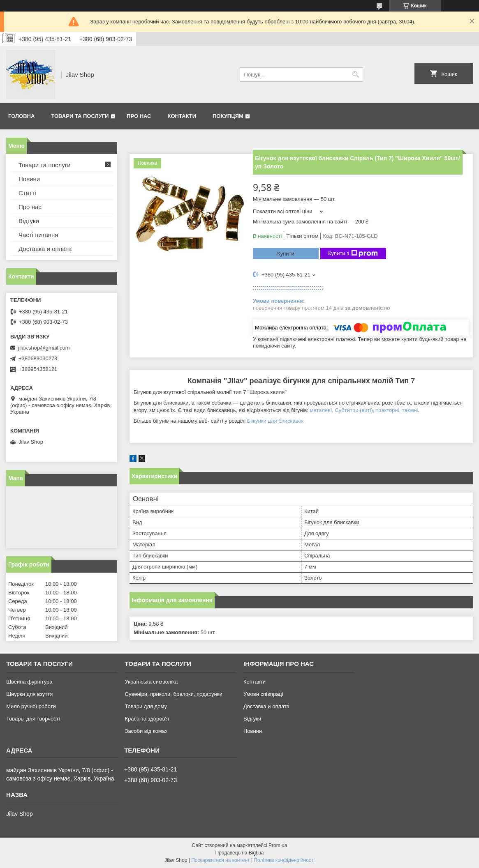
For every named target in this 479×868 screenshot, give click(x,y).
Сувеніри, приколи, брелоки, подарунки (174, 694)
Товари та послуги (80, 116)
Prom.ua (278, 845)
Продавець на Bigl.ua (239, 853)
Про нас (139, 116)
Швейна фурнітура (29, 682)
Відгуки (29, 221)
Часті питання (38, 235)
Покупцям (228, 116)
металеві (321, 410)
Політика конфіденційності (284, 860)
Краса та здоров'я (147, 719)
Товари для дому (146, 706)
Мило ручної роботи (31, 706)
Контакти (182, 116)
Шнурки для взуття (29, 694)
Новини (29, 179)
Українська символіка (152, 682)
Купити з (353, 253)
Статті (27, 193)
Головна (21, 116)
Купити (286, 254)
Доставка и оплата (45, 249)
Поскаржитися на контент (220, 860)
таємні (410, 410)
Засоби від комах (146, 731)
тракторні (388, 410)
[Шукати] (356, 75)
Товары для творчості (33, 719)
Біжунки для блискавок (275, 421)
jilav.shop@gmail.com (44, 348)
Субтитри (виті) (354, 410)
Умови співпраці (263, 694)
